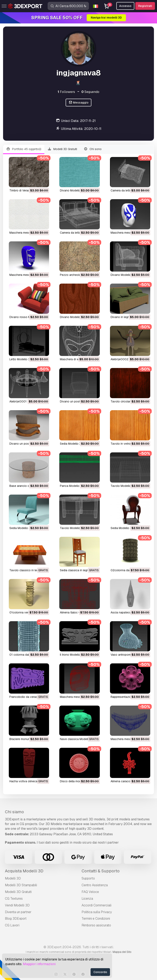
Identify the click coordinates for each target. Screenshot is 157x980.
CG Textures (14, 899)
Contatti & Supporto (101, 871)
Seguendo (90, 92)
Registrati (145, 6)
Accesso (125, 6)
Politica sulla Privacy (97, 912)
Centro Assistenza (95, 885)
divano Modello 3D (72, 190)
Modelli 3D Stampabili (21, 885)
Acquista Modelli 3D (24, 871)
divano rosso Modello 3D (26, 317)
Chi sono (93, 149)
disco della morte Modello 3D (79, 781)
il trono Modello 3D (72, 655)
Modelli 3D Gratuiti (62, 149)
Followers (66, 92)
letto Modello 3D (21, 359)
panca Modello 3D (72, 486)
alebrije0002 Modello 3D (127, 359)
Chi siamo (14, 812)
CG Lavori (12, 925)
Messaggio (79, 103)
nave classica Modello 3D (77, 739)
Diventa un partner (18, 912)
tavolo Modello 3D (123, 486)
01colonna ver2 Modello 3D (28, 612)
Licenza (87, 899)
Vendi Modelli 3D (17, 905)
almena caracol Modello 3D (129, 781)
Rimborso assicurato (96, 925)
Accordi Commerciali (96, 905)
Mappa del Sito (122, 952)
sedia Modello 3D (71, 444)
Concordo (100, 972)
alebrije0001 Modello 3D (26, 401)
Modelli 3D (13, 878)
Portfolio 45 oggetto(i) (24, 149)
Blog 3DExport (16, 919)
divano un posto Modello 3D (79, 401)
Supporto (88, 878)
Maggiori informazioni (39, 964)
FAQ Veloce (90, 892)
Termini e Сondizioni (96, 919)
